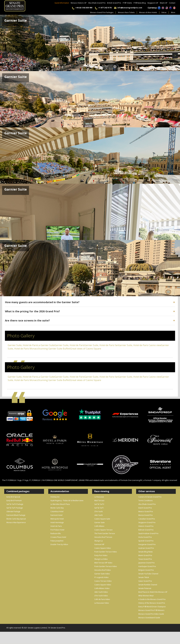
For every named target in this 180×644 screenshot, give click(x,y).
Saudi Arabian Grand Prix (148, 533)
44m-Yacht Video (101, 592)
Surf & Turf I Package (15, 508)
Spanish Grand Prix (146, 541)
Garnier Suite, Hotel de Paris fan (101, 345)
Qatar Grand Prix (145, 581)
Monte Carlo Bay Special (16, 519)
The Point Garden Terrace (105, 533)
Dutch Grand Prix (145, 508)
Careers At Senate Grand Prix (150, 497)
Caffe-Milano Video (102, 588)
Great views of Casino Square (86, 349)
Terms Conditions (145, 501)
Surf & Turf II (99, 504)
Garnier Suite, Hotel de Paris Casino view (140, 345)
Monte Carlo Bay (57, 508)
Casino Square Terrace (103, 530)
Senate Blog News (145, 552)
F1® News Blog (140, 3)
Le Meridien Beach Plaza (60, 504)
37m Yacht (99, 511)
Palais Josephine (57, 541)
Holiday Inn (55, 497)
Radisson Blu (56, 533)
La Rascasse (99, 497)
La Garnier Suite (46, 345)
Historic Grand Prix (146, 526)
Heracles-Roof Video (103, 570)
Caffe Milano (99, 526)
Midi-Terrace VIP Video (103, 563)
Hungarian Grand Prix (147, 544)
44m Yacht (99, 515)
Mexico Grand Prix (146, 511)
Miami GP (164, 3)
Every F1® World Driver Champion (152, 607)
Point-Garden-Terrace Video (106, 552)
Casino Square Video (103, 548)
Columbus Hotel (57, 511)
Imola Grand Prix (145, 537)
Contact (172, 3)
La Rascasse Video (102, 603)
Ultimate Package (13, 511)
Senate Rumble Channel (148, 585)
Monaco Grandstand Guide (149, 618)
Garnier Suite (99, 522)
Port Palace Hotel (57, 530)
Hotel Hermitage (57, 522)
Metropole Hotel (57, 519)
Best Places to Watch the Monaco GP (153, 592)
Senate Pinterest (145, 588)
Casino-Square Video (103, 585)
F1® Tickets (127, 3)
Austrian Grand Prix (146, 548)
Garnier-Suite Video (102, 574)
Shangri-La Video (101, 559)
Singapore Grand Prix (147, 522)
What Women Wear (146, 596)
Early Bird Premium (14, 501)
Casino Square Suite (102, 519)
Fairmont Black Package (16, 515)
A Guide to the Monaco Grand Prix (152, 599)
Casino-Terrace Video (103, 581)
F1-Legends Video (101, 577)
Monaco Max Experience (16, 522)
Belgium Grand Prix (146, 570)
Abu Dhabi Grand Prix (97, 3)
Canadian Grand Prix (147, 519)
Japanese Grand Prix (146, 563)
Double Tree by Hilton (59, 544)
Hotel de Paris (56, 526)
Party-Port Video (101, 555)
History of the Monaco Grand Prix (152, 603)
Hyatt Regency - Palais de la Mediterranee (67, 501)
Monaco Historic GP (79, 3)
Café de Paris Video (102, 599)
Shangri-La (99, 541)
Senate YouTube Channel (148, 574)
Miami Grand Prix (145, 555)
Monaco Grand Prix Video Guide (151, 614)
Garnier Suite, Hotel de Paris (23, 345)
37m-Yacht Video (101, 596)
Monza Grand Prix (145, 515)
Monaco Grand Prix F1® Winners (151, 610)
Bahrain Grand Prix (146, 530)
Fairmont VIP (99, 544)
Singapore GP (153, 3)
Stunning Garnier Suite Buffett (54, 349)
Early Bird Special (13, 497)
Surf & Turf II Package (15, 504)
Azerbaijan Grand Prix (147, 566)
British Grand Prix (114, 3)
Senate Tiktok (144, 577)
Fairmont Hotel (56, 515)
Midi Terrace (99, 501)
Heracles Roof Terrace (103, 537)
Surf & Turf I (99, 508)
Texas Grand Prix (145, 559)
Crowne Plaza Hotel (58, 537)
